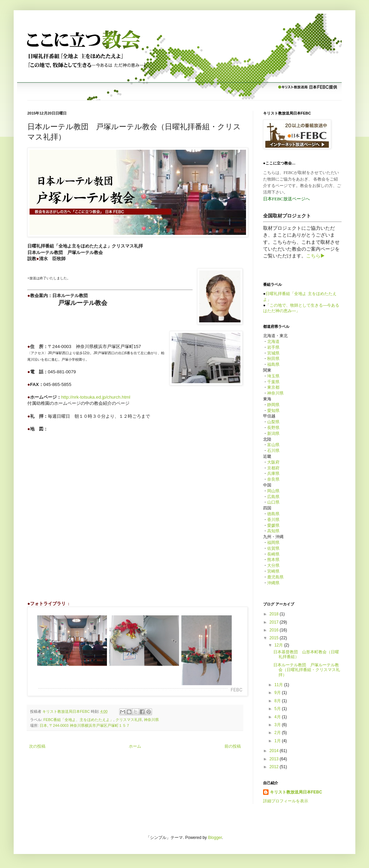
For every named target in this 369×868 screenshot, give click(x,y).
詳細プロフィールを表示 (286, 801)
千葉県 (273, 382)
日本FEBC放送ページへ (286, 199)
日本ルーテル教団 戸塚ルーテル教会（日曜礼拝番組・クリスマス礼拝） (307, 670)
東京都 (273, 387)
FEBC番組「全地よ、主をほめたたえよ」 (78, 720)
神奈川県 (151, 720)
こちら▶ (316, 256)
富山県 (273, 445)
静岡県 (273, 405)
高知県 (273, 531)
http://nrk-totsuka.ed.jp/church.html (96, 397)
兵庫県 (273, 473)
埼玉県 (273, 376)
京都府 (273, 468)
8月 (278, 701)
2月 (278, 733)
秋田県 (273, 359)
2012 (275, 767)
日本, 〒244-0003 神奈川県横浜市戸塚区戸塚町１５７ (85, 725)
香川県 (273, 520)
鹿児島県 (275, 577)
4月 (278, 717)
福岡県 (273, 543)
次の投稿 (37, 746)
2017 (275, 622)
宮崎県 (273, 571)
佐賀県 (273, 548)
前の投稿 (233, 746)
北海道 (273, 342)
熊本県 (273, 560)
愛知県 (273, 411)
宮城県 (273, 353)
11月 (279, 685)
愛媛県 (273, 525)
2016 (275, 630)
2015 (275, 638)
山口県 (273, 502)
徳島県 (273, 514)
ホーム (135, 746)
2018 (275, 614)
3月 (278, 725)
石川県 (273, 451)
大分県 (273, 565)
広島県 (273, 497)
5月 (278, 709)
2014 (275, 751)
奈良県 (273, 479)
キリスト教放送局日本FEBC (296, 792)
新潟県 (273, 433)
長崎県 (273, 554)
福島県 (273, 364)
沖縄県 (273, 583)
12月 (279, 645)
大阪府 (273, 462)
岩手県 (273, 347)
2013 (275, 759)
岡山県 (273, 491)
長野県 (273, 428)
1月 (278, 741)
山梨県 (273, 422)
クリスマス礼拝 (129, 720)
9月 (278, 693)
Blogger (215, 838)
